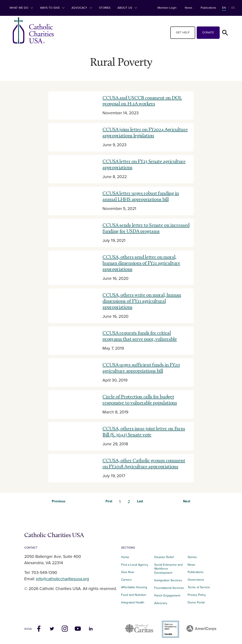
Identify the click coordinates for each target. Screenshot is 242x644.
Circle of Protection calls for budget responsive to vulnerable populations (140, 400)
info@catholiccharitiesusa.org (63, 579)
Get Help (183, 33)
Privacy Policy (197, 595)
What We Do (21, 8)
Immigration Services (168, 580)
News (188, 8)
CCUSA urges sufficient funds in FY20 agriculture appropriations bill (141, 368)
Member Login (167, 8)
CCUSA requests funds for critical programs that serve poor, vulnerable (140, 336)
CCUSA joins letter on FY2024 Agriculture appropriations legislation (145, 132)
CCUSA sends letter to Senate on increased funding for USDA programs (146, 228)
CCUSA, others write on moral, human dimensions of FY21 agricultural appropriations (142, 301)
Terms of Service (199, 587)
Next (187, 501)
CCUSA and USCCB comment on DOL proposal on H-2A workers (142, 101)
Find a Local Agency (135, 565)
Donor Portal (196, 602)
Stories (105, 8)
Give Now (128, 572)
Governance (196, 580)
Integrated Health (133, 602)
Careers (126, 580)
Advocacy (82, 8)
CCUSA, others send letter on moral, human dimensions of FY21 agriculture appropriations (141, 263)
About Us (127, 8)
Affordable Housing (134, 587)
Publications (208, 8)
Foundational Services (169, 588)
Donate (208, 33)
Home (125, 557)
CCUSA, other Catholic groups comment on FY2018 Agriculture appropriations (144, 463)
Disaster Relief (164, 557)
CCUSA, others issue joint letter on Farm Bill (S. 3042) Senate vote (144, 431)
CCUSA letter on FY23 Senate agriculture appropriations (144, 164)
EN (224, 8)
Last (140, 501)
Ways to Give (52, 8)
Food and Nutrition (134, 595)
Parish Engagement (167, 596)
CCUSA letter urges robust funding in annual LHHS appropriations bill (141, 196)
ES (233, 8)
